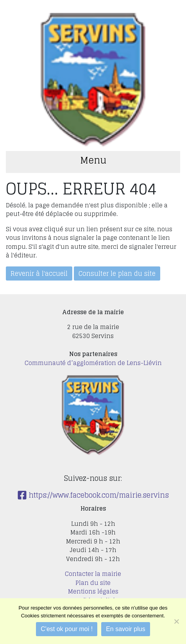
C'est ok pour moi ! (67, 629)
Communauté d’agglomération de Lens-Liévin (93, 363)
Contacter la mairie (93, 574)
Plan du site (93, 583)
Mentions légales (93, 591)
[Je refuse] (176, 621)
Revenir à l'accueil (39, 273)
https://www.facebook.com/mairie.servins (93, 495)
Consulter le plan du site (117, 273)
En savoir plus (126, 629)
